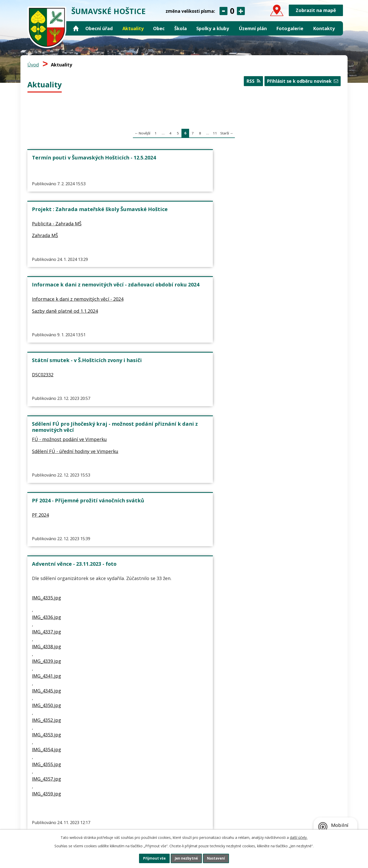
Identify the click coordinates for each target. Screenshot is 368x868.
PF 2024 (254, 257)
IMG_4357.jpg (47, 547)
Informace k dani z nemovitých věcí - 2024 (285, 177)
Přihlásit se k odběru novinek (301, 83)
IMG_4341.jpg (47, 444)
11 (215, 133)
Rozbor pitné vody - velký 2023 (279, 340)
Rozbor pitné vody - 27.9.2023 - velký (283, 328)
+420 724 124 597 (100, 819)
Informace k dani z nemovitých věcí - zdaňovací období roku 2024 (288, 161)
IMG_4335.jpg (47, 366)
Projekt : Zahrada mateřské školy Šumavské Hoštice (182, 161)
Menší (223, 11)
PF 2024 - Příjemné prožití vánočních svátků (278, 245)
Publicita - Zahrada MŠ (163, 173)
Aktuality (133, 28)
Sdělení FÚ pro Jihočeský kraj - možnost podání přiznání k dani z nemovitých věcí (182, 248)
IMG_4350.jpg (47, 473)
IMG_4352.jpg (47, 488)
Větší (241, 11)
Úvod (76, 28)
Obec (159, 28)
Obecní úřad (99, 28)
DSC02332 (43, 257)
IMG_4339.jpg (47, 429)
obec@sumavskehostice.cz (67, 826)
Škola (181, 28)
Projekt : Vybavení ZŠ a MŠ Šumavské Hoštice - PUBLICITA (71, 619)
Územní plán (253, 28)
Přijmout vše (151, 858)
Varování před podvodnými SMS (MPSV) (179, 328)
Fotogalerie (290, 28)
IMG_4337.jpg (47, 400)
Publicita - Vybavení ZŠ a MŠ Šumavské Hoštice (74, 635)
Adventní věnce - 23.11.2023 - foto (74, 324)
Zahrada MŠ (152, 185)
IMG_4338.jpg (47, 414)
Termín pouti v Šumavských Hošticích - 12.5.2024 (68, 161)
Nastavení (220, 858)
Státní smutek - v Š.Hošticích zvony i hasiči (77, 245)
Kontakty (324, 28)
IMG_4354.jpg (47, 517)
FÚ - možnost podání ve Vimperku (176, 263)
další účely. (299, 837)
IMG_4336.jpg (47, 385)
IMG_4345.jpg (47, 458)
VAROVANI (150, 340)
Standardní (232, 11)
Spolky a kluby (213, 28)
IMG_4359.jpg (47, 561)
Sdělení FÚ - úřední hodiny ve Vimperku (182, 275)
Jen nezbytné (186, 858)
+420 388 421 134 (62, 819)
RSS (250, 83)
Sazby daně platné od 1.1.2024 (278, 192)
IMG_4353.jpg (47, 503)
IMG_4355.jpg (47, 532)
